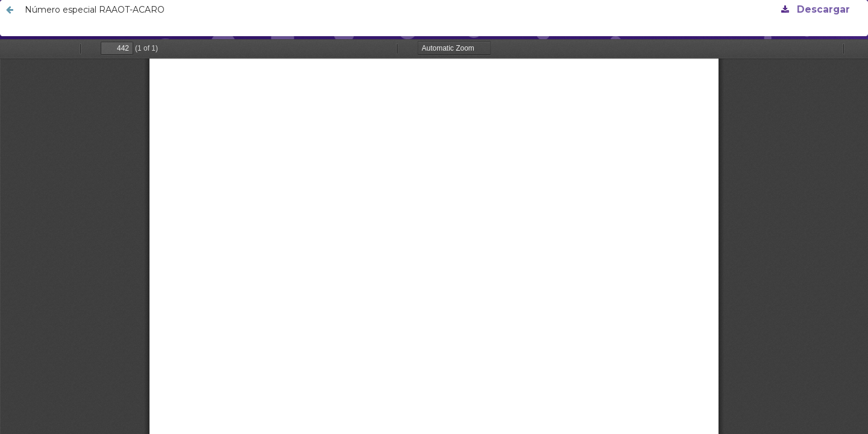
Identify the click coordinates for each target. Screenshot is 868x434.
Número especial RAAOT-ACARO (95, 10)
